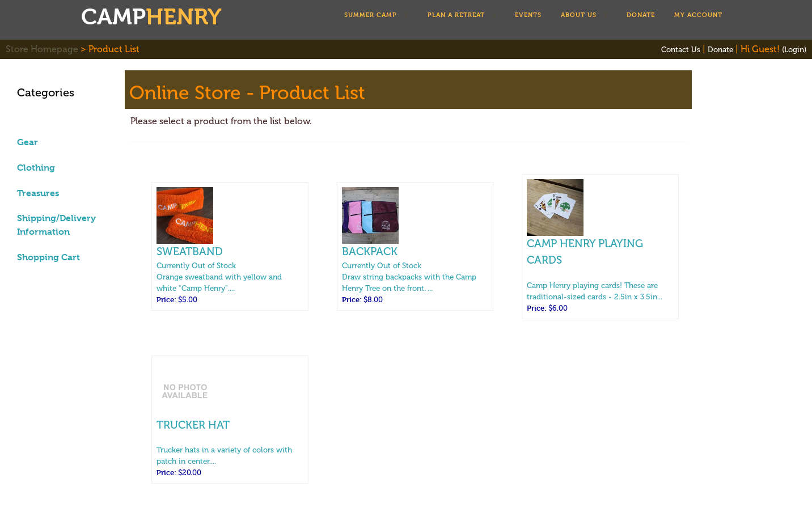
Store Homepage (42, 49)
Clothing (36, 168)
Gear (28, 142)
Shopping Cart (48, 257)
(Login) (794, 49)
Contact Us (681, 49)
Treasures (38, 193)
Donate (720, 49)
